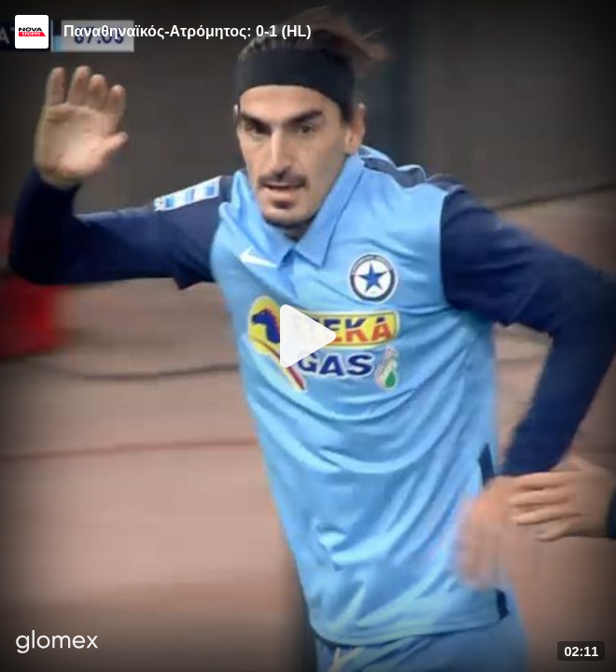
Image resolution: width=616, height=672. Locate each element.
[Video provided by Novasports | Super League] (32, 32)
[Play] (308, 336)
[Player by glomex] (57, 644)
